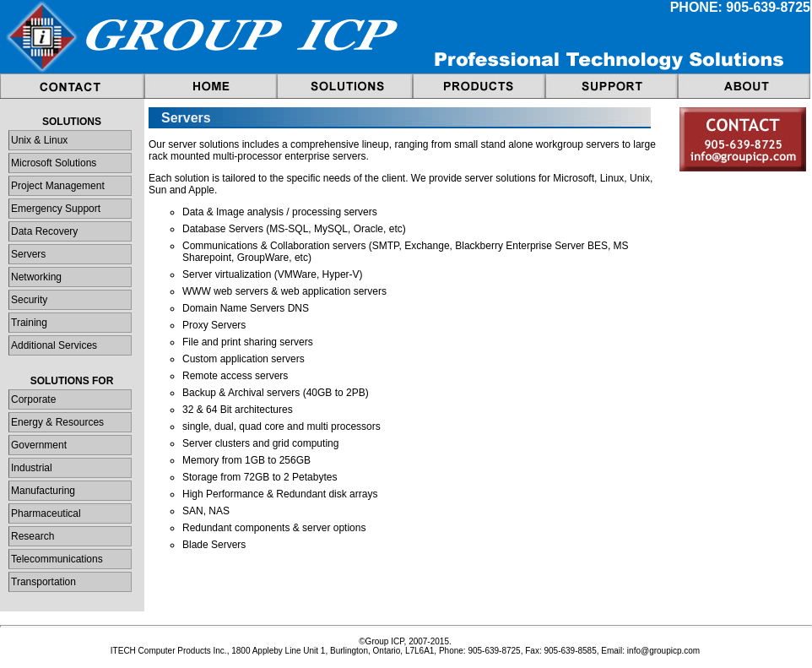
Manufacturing (43, 491)
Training (29, 323)
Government (39, 445)
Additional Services (54, 345)
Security (29, 300)
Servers (28, 254)
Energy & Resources (57, 422)
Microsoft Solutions (54, 163)
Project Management (58, 186)
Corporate (33, 399)
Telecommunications (57, 559)
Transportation (43, 582)
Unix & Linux (39, 140)
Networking (36, 277)
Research (32, 536)
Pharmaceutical (46, 513)
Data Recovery (44, 231)
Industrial (32, 468)
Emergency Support (56, 209)
